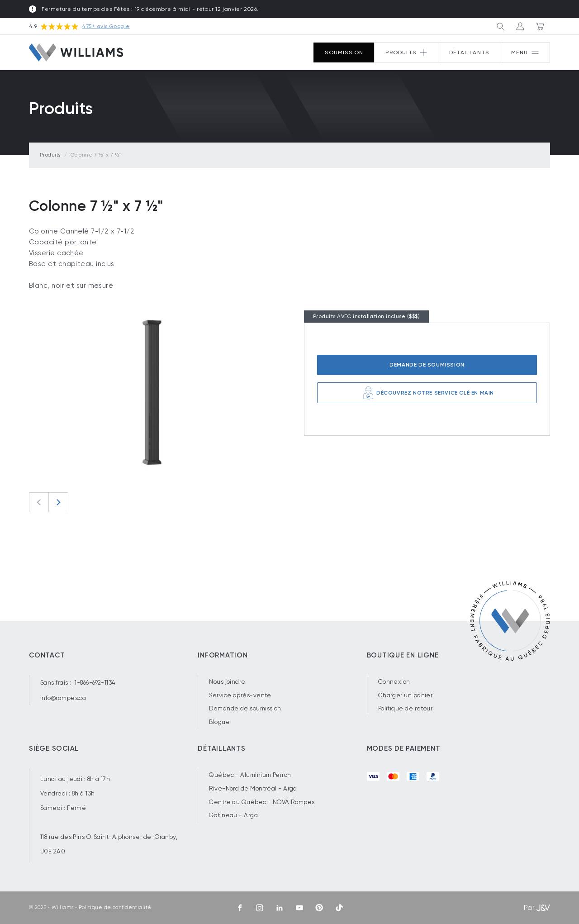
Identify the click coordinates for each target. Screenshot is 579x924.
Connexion (394, 682)
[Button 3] (500, 26)
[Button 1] (525, 52)
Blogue (219, 722)
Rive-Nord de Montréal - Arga (253, 788)
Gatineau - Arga (233, 815)
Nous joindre (227, 682)
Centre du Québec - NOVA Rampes (262, 802)
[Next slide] (58, 502)
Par (537, 908)
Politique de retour (406, 708)
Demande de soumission (427, 365)
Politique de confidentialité (115, 907)
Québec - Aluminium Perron (250, 775)
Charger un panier (406, 695)
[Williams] (76, 52)
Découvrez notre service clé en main (427, 393)
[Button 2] (406, 52)
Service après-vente (240, 695)
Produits (50, 155)
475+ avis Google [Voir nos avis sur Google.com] (106, 26)
